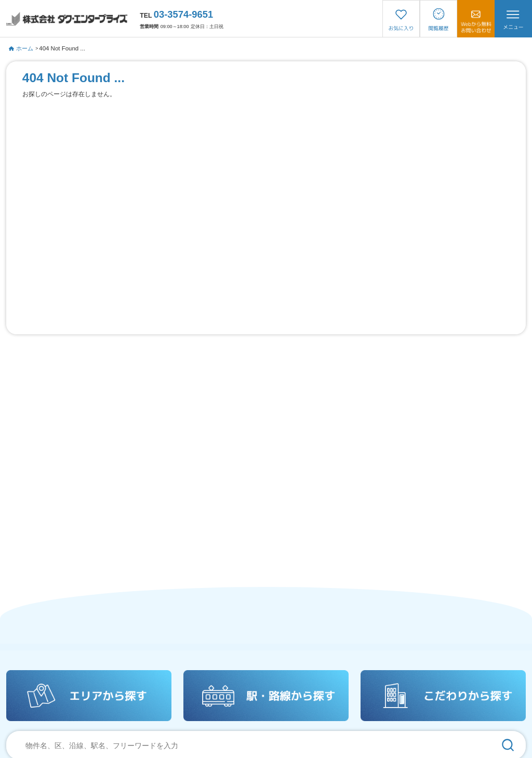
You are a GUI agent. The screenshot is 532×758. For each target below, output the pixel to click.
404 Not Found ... (62, 48)
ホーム (21, 48)
